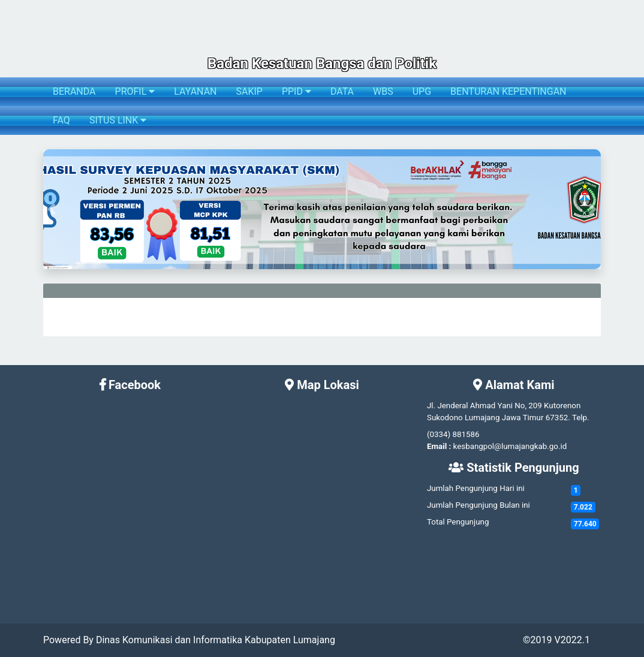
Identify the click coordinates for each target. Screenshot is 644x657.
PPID (297, 91)
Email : (439, 446)
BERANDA (74, 91)
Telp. (581, 418)
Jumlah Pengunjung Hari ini (476, 488)
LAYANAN (195, 91)
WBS (383, 91)
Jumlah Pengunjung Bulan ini (479, 505)
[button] (52, 209)
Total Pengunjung (458, 522)
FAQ (61, 120)
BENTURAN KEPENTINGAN (508, 91)
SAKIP (249, 91)
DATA (342, 91)
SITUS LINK (118, 120)
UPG (422, 91)
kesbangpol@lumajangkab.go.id (510, 446)
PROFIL (135, 91)
